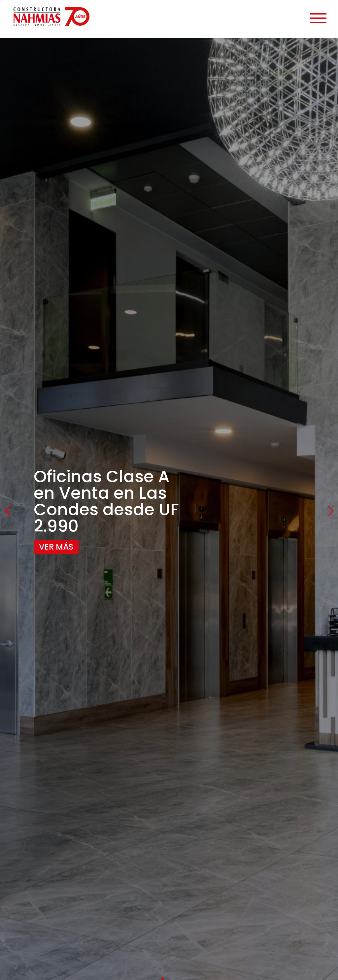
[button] (7, 511)
